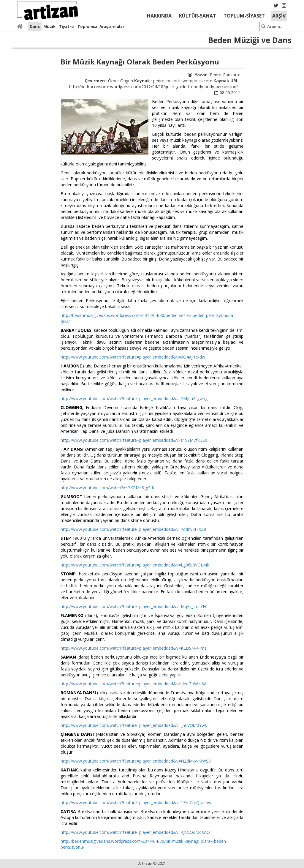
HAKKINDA (159, 16)
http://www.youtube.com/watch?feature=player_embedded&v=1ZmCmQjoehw (136, 802)
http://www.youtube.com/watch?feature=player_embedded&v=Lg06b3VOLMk (135, 565)
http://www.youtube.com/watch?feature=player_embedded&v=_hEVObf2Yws (134, 725)
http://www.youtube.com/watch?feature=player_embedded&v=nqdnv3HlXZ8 (133, 529)
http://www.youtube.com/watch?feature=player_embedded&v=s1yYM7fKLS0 (134, 440)
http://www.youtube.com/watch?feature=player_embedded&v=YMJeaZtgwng (134, 399)
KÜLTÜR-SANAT (198, 16)
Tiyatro (66, 26)
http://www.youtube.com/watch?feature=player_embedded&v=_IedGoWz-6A (134, 684)
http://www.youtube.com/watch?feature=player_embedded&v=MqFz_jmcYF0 (134, 606)
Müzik (49, 26)
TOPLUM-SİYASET (244, 16)
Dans (35, 26)
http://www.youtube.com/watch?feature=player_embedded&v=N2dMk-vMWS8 (136, 761)
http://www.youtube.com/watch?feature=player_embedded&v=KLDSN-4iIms (134, 648)
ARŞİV (279, 16)
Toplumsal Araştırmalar (101, 26)
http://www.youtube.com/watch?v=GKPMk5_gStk (107, 488)
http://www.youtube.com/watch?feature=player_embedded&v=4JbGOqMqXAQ (135, 832)
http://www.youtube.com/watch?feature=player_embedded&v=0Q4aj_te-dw (133, 357)
